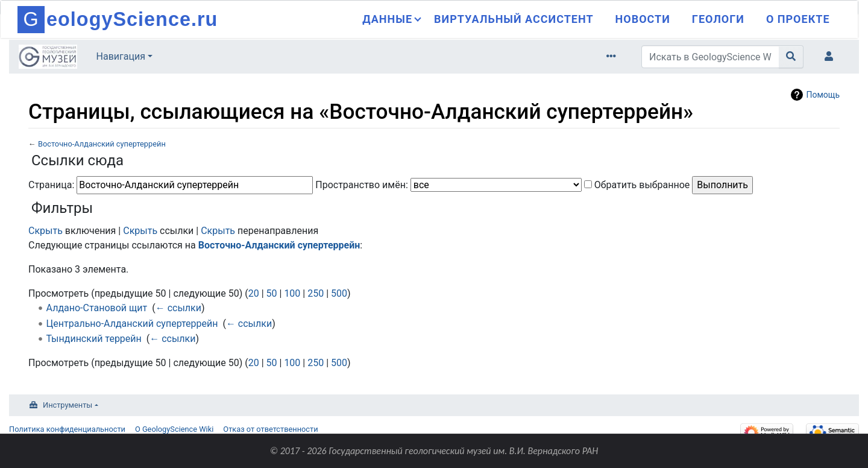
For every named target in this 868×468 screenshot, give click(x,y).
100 (292, 293)
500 (339, 293)
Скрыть (46, 231)
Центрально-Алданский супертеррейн (132, 324)
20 (254, 293)
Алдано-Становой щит (97, 308)
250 (316, 293)
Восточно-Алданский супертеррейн (102, 144)
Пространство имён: (362, 185)
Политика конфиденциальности (67, 429)
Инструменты (68, 405)
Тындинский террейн (94, 339)
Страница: (51, 185)
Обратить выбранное (642, 185)
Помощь (823, 95)
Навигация (121, 56)
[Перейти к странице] (791, 57)
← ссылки (178, 308)
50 (272, 293)
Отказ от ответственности (270, 429)
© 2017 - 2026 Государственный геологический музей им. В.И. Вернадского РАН (434, 451)
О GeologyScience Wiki (174, 429)
